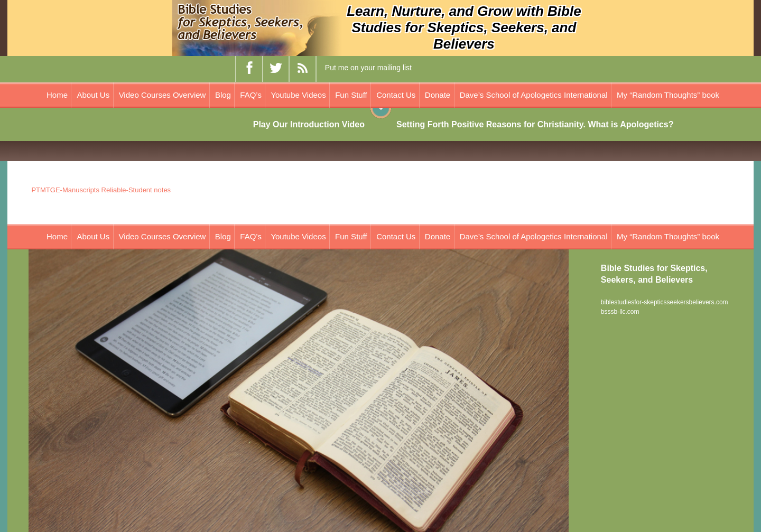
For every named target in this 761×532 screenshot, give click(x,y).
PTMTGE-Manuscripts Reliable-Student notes (101, 190)
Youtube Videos (298, 95)
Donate (438, 95)
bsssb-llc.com (620, 312)
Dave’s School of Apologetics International (534, 95)
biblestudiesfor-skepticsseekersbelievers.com (665, 302)
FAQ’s (251, 95)
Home (57, 95)
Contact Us (396, 95)
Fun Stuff (351, 95)
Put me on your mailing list (368, 68)
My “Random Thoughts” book (668, 95)
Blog (223, 95)
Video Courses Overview (163, 95)
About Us (93, 95)
